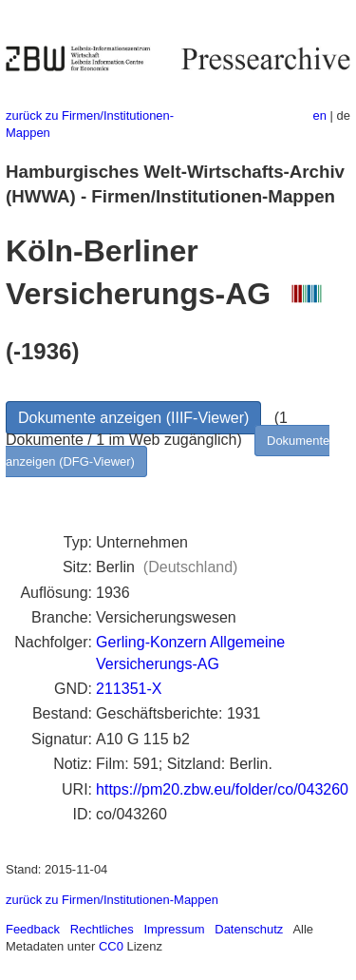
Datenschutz (249, 929)
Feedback (33, 929)
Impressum (174, 929)
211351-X (129, 689)
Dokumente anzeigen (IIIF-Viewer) (133, 418)
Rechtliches (102, 929)
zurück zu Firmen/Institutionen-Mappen (112, 900)
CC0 (111, 946)
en (320, 115)
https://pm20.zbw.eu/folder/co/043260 (222, 789)
